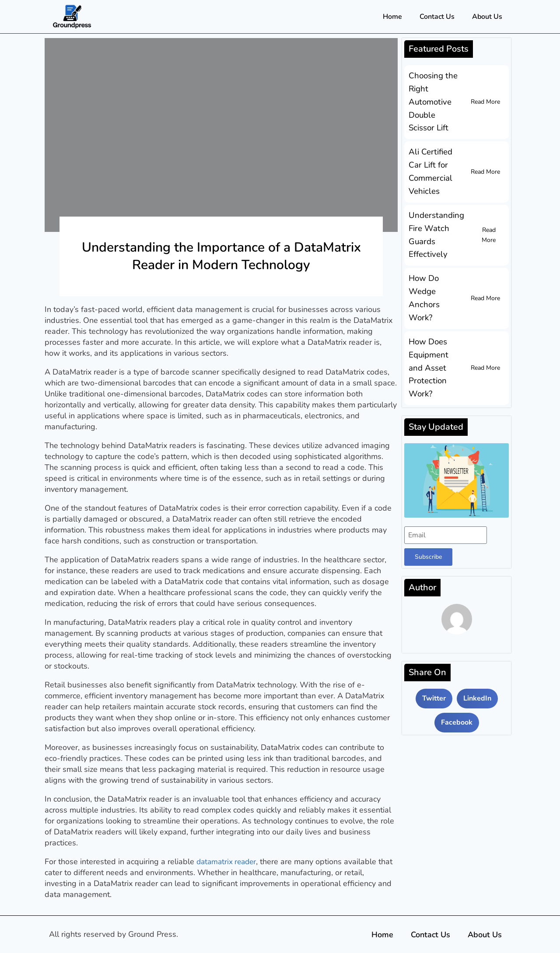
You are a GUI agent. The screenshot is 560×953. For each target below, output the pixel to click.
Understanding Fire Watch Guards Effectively (435, 230)
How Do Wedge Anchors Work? (423, 291)
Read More (485, 101)
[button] (434, 688)
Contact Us (437, 17)
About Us (487, 17)
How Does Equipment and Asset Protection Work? (428, 359)
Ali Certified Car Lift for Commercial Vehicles (429, 168)
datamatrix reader (228, 862)
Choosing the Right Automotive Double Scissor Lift (432, 101)
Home (392, 17)
